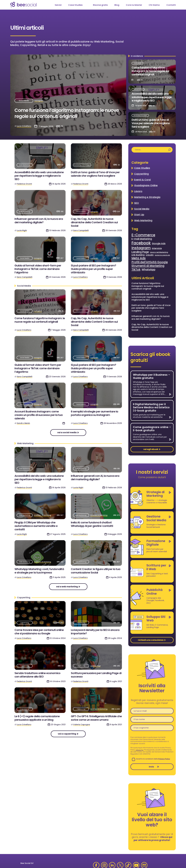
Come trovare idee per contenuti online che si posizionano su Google (39, 632)
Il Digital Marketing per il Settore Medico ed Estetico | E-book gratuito (151, 407)
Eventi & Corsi (142, 180)
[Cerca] (169, 150)
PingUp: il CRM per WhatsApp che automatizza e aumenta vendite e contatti (36, 526)
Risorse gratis (100, 5)
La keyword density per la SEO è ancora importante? (95, 632)
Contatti (171, 5)
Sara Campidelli (81, 230)
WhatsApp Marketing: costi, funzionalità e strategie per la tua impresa (39, 571)
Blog (117, 5)
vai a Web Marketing (67, 587)
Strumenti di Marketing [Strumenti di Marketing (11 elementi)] (148, 266)
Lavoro (138, 191)
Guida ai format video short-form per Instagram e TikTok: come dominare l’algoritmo (38, 269)
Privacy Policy (164, 759)
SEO (137, 203)
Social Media (24, 101)
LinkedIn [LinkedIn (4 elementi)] (150, 255)
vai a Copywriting (67, 734)
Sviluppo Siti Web (156, 619)
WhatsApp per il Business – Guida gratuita (152, 376)
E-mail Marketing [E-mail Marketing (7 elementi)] (142, 239)
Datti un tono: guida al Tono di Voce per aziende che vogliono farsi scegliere (151, 123)
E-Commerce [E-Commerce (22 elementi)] (143, 235)
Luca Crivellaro (24, 126)
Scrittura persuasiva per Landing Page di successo (96, 675)
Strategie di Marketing (155, 494)
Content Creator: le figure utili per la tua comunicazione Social (96, 571)
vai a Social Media (67, 432)
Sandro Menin (23, 423)
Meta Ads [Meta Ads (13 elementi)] (139, 258)
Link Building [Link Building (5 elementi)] (138, 255)
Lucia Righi (22, 230)
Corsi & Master (134, 5)
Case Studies (75, 5)
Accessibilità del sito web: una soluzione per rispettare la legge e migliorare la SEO (152, 97)
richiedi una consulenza (151, 640)
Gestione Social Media (156, 518)
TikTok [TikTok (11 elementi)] (136, 269)
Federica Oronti (24, 184)
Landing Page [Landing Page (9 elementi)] (140, 252)
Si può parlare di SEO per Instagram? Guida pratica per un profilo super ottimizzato (93, 269)
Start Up (139, 215)
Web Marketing (138, 89)
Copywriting (25, 623)
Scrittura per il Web (156, 567)
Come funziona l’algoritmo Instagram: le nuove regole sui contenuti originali (67, 113)
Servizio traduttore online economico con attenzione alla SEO (37, 675)
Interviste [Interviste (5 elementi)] (157, 249)
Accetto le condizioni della (151, 759)
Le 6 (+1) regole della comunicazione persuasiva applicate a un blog (37, 718)
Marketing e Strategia (140, 116)
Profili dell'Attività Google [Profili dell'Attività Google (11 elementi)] (150, 262)
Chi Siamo (154, 5)
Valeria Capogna (82, 725)
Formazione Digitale (156, 543)
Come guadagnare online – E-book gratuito (152, 429)
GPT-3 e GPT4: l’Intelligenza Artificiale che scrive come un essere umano (96, 718)
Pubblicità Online (154, 592)
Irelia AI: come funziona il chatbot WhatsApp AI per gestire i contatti (92, 524)
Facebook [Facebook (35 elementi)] (141, 243)
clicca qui (140, 750)
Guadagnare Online (146, 185)
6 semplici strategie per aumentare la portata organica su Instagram (94, 413)
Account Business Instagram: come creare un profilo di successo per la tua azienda (39, 415)
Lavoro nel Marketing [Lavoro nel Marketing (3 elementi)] (159, 252)
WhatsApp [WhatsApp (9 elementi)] (148, 270)
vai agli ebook (151, 449)
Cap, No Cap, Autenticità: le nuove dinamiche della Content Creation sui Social (94, 222)
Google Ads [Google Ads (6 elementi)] (159, 244)
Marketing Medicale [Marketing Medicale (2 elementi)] (162, 255)
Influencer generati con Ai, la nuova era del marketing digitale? (39, 221)
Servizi (58, 5)
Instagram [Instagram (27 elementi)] (141, 248)
